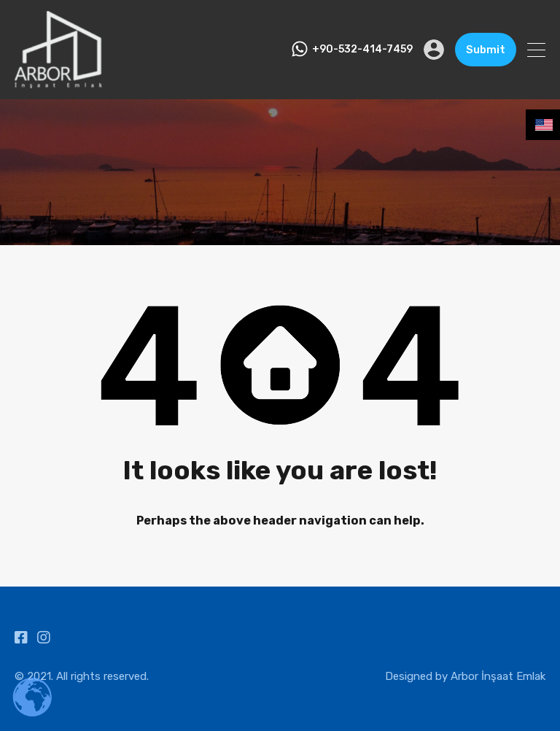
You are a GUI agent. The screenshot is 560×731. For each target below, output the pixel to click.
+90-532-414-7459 (362, 50)
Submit (486, 50)
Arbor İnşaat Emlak (498, 676)
